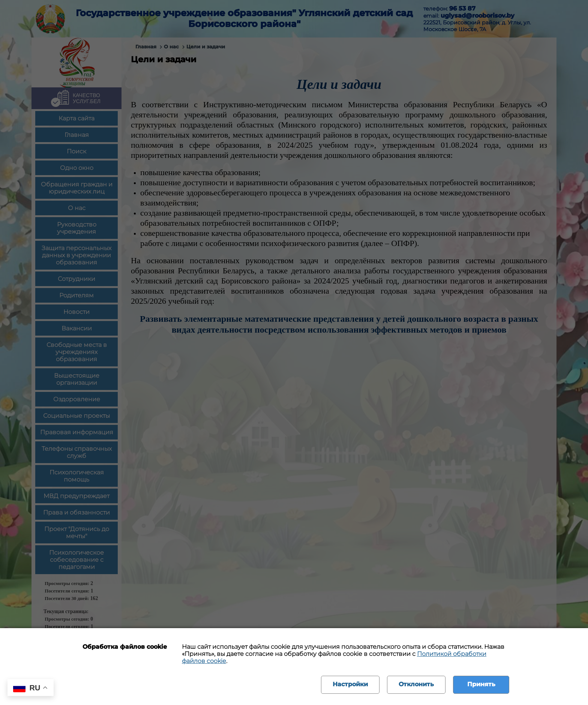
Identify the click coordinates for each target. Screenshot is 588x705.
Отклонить (416, 684)
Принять (481, 684)
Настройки (350, 684)
